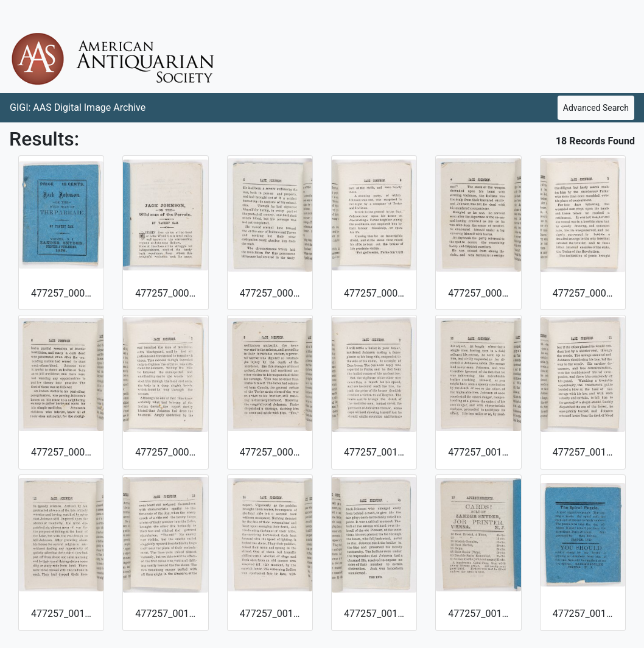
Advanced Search (596, 108)
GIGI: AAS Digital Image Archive (78, 107)
